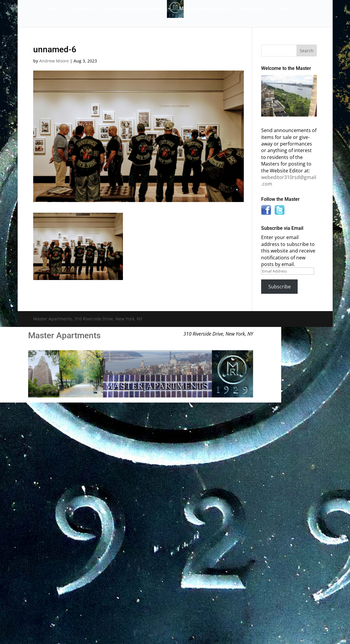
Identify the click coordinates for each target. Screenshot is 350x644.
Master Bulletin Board (204, 9)
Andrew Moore (54, 61)
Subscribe (280, 287)
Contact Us (172, 19)
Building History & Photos (136, 9)
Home (53, 9)
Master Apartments (64, 335)
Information (251, 9)
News (285, 9)
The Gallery (80, 9)
